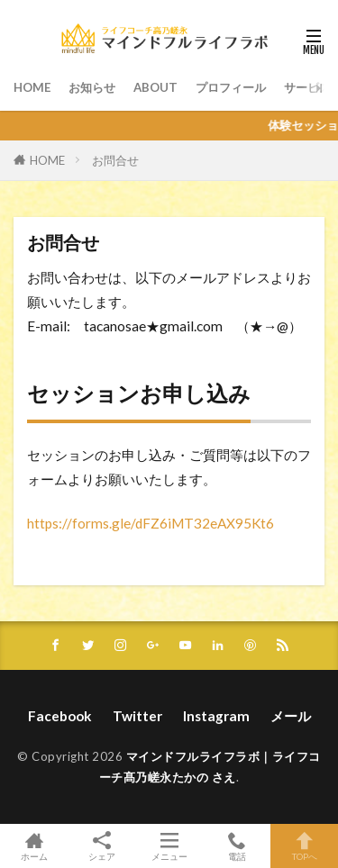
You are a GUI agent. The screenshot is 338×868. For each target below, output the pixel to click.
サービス (307, 87)
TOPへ (304, 846)
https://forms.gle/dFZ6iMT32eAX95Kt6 (151, 523)
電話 (237, 846)
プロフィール (231, 87)
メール (291, 716)
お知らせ (92, 87)
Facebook (60, 716)
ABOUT (155, 87)
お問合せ (115, 160)
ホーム (34, 846)
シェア (101, 846)
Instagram (216, 716)
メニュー (169, 846)
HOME (32, 87)
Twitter (137, 716)
